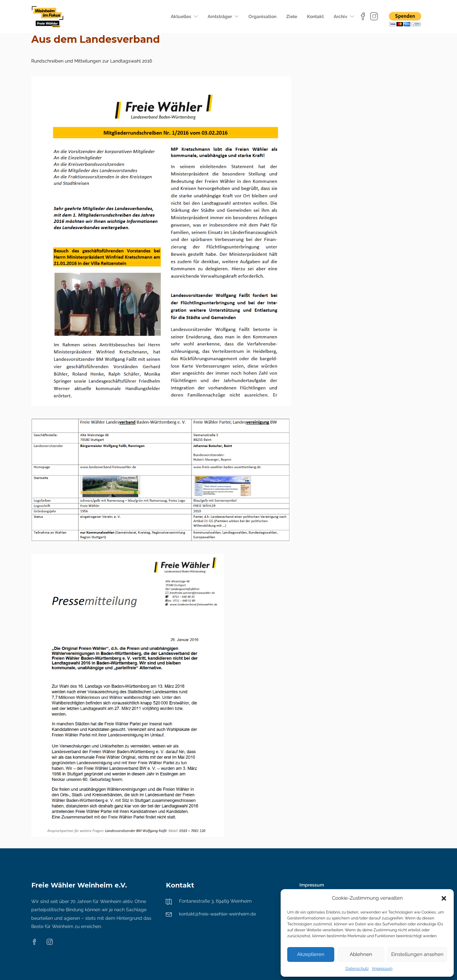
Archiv (341, 16)
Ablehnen (361, 954)
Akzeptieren (311, 954)
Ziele (292, 16)
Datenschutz (357, 968)
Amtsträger (220, 16)
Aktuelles (181, 16)
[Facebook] (364, 16)
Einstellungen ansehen (417, 954)
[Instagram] (374, 16)
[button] (444, 898)
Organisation (262, 16)
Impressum (382, 968)
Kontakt (315, 16)
